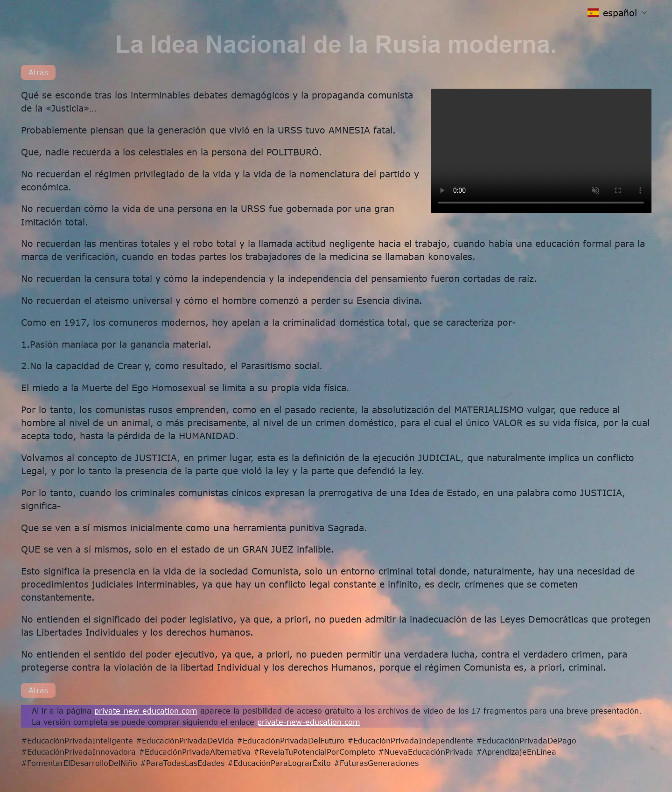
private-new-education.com (146, 711)
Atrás (38, 72)
